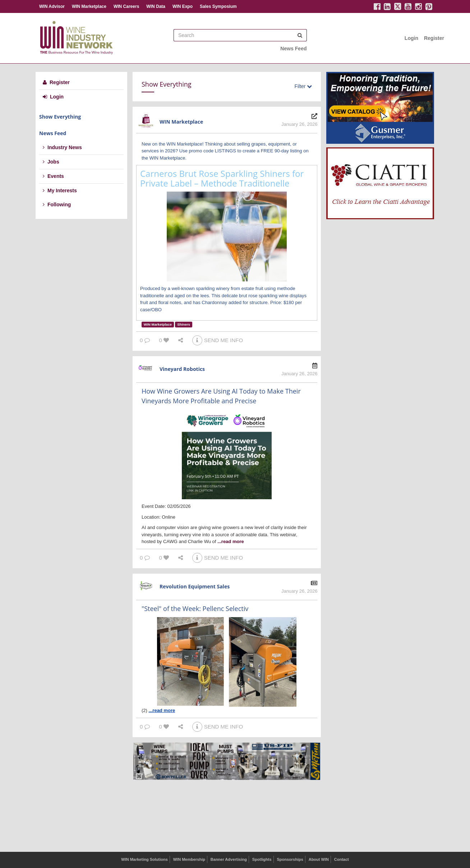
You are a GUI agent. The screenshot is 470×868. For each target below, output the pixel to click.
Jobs (51, 162)
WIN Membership (189, 859)
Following (57, 205)
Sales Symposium (218, 6)
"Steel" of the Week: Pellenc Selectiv (195, 608)
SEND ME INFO (218, 340)
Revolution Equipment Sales (195, 586)
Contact (342, 859)
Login (411, 38)
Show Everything (60, 117)
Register (434, 38)
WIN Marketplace (89, 6)
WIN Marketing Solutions (144, 859)
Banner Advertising (229, 859)
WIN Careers (126, 6)
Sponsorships (290, 859)
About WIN (319, 859)
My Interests (60, 190)
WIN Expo (183, 6)
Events (53, 176)
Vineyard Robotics (182, 369)
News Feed (293, 49)
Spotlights (262, 859)
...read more (231, 541)
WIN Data (156, 6)
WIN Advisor (52, 6)
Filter (303, 86)
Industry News (62, 147)
